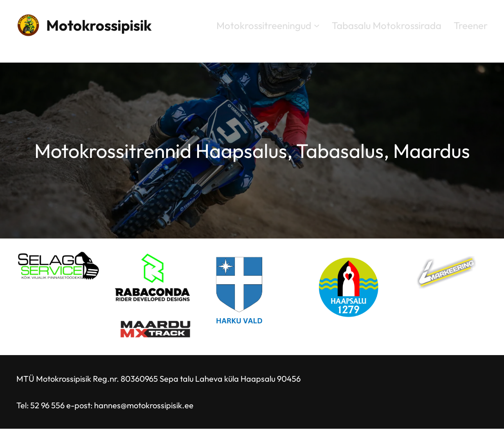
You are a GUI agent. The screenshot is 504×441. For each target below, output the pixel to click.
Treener (471, 25)
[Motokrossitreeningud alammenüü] (317, 25)
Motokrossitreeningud (264, 25)
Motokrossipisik (99, 25)
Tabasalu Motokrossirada (387, 25)
